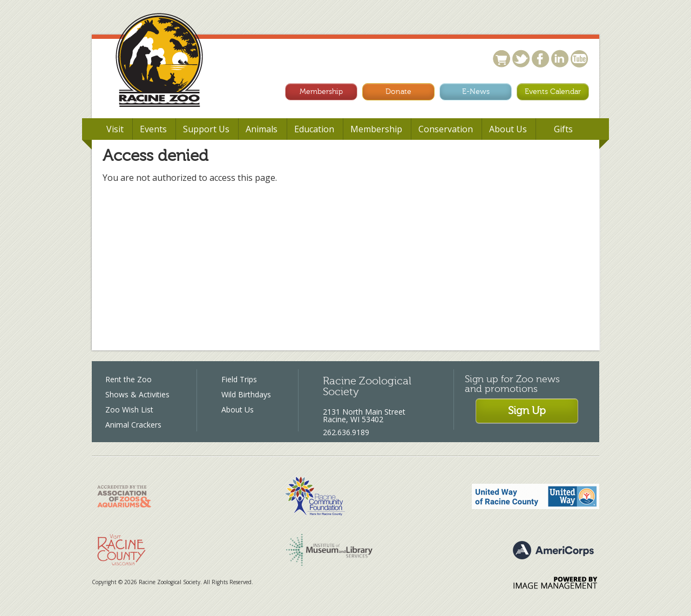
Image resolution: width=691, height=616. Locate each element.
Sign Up (527, 411)
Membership (321, 92)
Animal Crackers (133, 425)
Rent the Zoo (128, 379)
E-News (476, 92)
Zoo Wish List (129, 409)
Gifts (563, 129)
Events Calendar (553, 92)
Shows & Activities (137, 394)
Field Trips (239, 379)
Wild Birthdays (246, 394)
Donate (398, 92)
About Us (238, 409)
